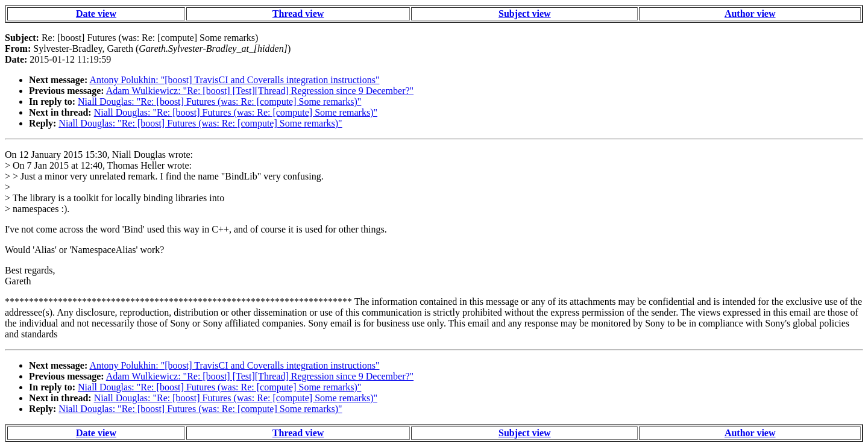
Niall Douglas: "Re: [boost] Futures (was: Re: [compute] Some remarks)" (219, 102)
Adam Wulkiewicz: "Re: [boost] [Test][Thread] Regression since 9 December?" (260, 91)
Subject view (525, 14)
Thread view (298, 14)
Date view (96, 14)
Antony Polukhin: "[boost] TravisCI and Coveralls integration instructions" (234, 80)
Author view (750, 14)
